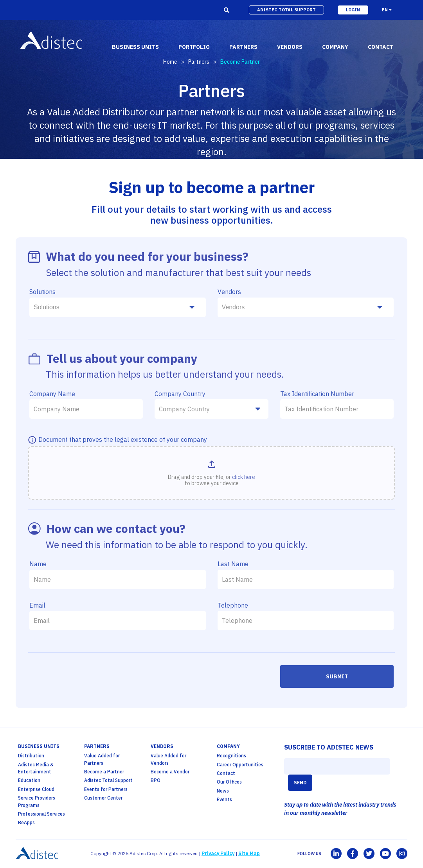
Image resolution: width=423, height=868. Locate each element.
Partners (199, 62)
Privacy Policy (218, 853)
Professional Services (41, 814)
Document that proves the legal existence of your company (123, 439)
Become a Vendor (170, 772)
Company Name (52, 394)
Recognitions (231, 756)
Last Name (233, 564)
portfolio (194, 47)
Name (38, 564)
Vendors (229, 292)
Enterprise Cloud (36, 789)
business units (135, 47)
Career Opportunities (240, 765)
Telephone (233, 605)
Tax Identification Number (317, 394)
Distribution (31, 756)
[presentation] (89, 680)
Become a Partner (104, 772)
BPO (156, 780)
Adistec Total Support (108, 780)
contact (381, 47)
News (223, 791)
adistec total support (286, 10)
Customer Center (103, 798)
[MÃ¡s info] (33, 440)
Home (170, 62)
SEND (300, 783)
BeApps (26, 822)
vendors (290, 47)
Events (224, 799)
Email (37, 605)
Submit (337, 676)
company (335, 47)
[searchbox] (115, 307)
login (353, 10)
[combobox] (118, 307)
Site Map (249, 853)
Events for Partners (106, 789)
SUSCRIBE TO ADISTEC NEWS (329, 747)
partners (243, 47)
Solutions (42, 292)
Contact (226, 773)
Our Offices (229, 782)
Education (29, 780)
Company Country (180, 394)
